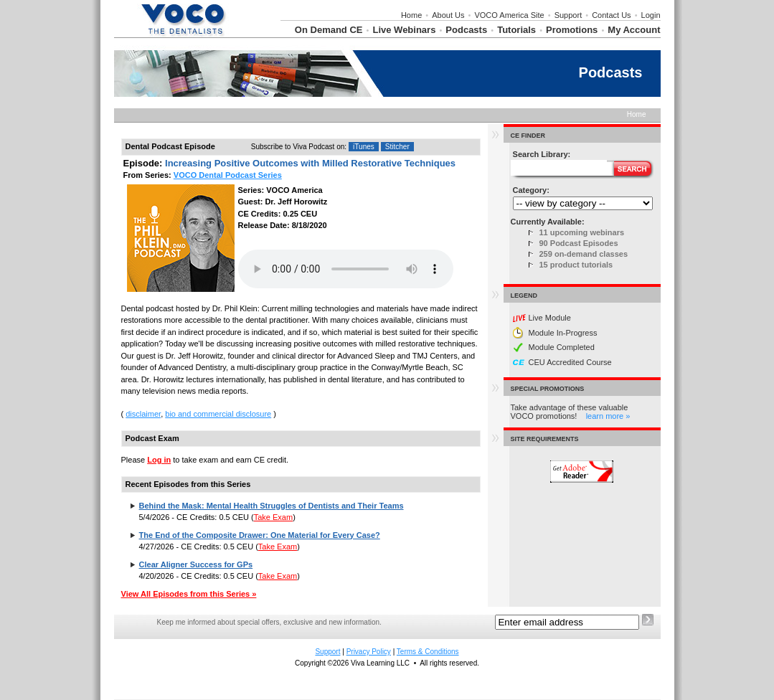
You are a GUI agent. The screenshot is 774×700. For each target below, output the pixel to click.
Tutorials (516, 30)
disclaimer (143, 414)
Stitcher (397, 147)
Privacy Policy (369, 652)
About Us (448, 15)
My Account (634, 30)
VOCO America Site (509, 15)
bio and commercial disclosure (218, 414)
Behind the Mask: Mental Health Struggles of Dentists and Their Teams (272, 506)
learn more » (608, 416)
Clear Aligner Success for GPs (196, 564)
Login (651, 15)
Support (568, 15)
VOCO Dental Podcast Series (228, 175)
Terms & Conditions (428, 652)
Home (411, 15)
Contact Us (611, 15)
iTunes (364, 147)
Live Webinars (404, 30)
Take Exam (273, 517)
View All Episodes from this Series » (189, 594)
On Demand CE (329, 30)
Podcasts (466, 30)
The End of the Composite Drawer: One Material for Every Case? (260, 535)
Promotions (572, 30)
